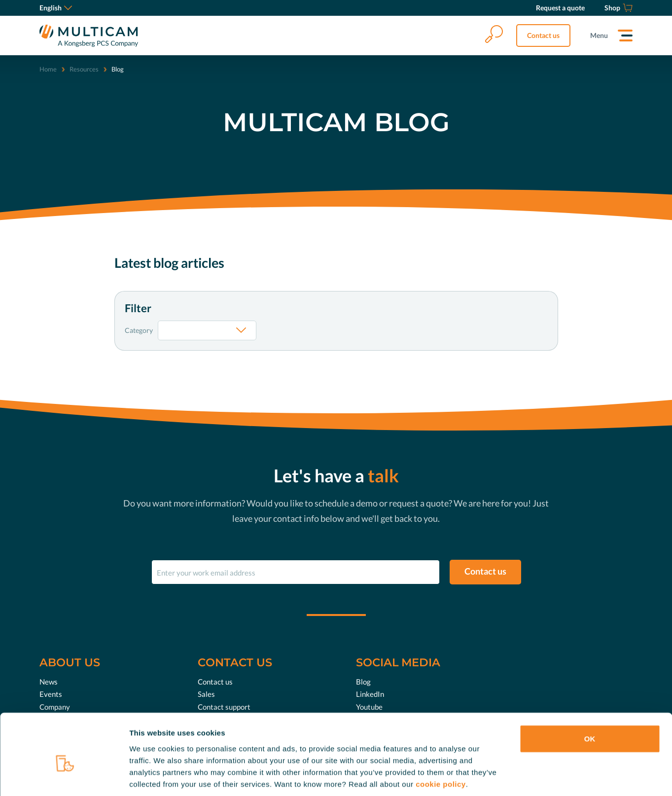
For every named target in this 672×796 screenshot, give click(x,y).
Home (48, 69)
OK (590, 691)
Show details (517, 777)
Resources (84, 69)
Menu (599, 35)
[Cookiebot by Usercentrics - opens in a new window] (64, 777)
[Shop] (619, 8)
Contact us (543, 35)
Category (139, 330)
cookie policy (441, 737)
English (56, 8)
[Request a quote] (560, 8)
